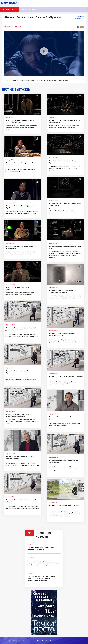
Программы (80, 17)
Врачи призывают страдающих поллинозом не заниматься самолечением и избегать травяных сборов (44, 563)
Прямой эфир (8, 9)
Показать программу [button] (28, 9)
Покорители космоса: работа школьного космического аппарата (43, 548)
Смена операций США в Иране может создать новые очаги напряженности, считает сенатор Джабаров (42, 578)
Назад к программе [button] (79, 19)
